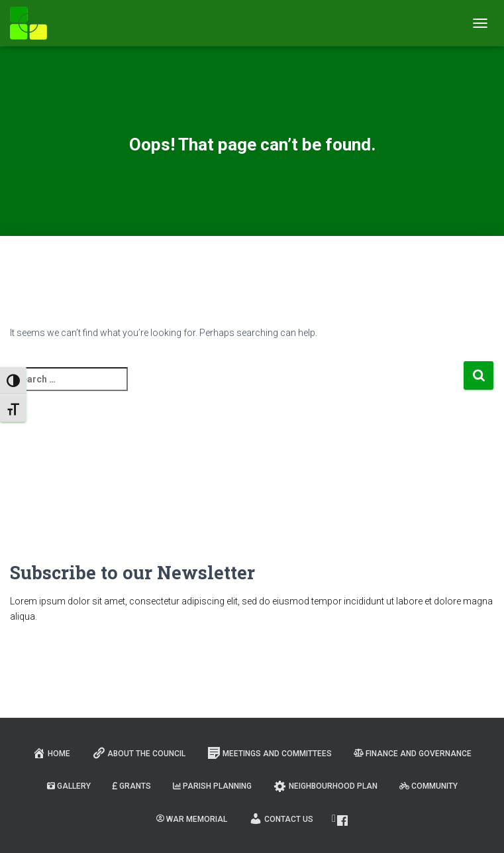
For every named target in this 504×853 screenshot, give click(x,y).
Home (51, 753)
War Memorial (192, 819)
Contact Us (281, 819)
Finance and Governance (413, 754)
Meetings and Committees (270, 753)
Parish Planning (212, 786)
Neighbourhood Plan (326, 786)
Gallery (69, 786)
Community (428, 786)
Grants (132, 786)
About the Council (139, 753)
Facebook (342, 821)
